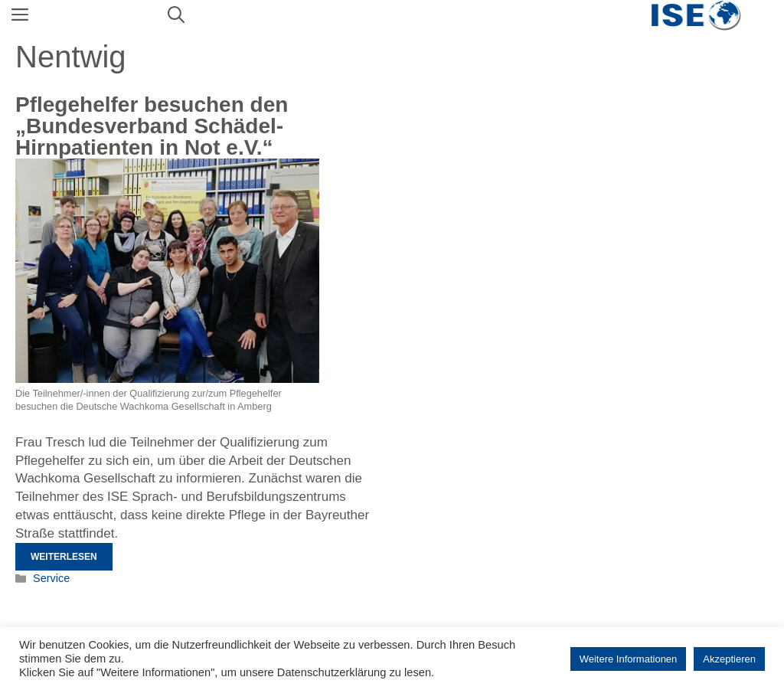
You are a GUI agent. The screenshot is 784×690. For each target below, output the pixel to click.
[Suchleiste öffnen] (176, 15)
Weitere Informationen (629, 659)
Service (51, 578)
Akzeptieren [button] (729, 659)
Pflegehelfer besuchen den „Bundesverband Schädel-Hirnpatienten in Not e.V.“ (152, 126)
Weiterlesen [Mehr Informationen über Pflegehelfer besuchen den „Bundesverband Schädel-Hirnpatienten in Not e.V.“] (64, 557)
